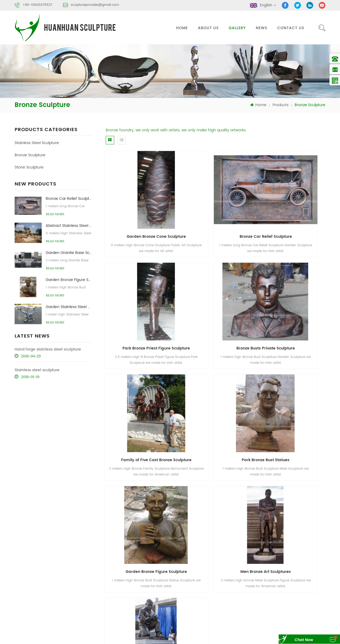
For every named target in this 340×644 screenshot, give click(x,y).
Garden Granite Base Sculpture (69, 252)
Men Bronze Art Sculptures (215, 384)
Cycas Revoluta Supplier (207, 631)
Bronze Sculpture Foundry (251, 598)
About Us (208, 28)
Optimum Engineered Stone (146, 631)
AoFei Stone (57, 631)
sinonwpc (183, 637)
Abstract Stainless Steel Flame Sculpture (69, 225)
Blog (256, 562)
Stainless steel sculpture (37, 369)
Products (280, 104)
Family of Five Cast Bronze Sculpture (217, 297)
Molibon (177, 631)
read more (55, 213)
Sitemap (284, 562)
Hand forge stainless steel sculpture (48, 349)
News (262, 28)
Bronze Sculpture (30, 155)
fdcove (214, 637)
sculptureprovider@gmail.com (95, 5)
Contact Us (291, 28)
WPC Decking (161, 637)
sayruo (200, 637)
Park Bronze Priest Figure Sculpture (293, 211)
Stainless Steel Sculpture (37, 143)
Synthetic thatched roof (298, 631)
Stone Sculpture (29, 167)
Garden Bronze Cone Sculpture (140, 211)
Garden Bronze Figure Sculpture (69, 279)
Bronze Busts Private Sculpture (139, 297)
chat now (299, 640)
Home (182, 28)
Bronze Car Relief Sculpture (69, 198)
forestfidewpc (234, 637)
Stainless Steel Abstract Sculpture (257, 588)
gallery (237, 28)
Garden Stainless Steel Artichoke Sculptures (69, 306)
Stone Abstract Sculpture (302, 598)
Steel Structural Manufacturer (253, 631)
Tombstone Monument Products (121, 637)
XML (305, 562)
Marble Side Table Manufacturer (95, 631)
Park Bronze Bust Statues (291, 297)
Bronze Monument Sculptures (291, 384)
